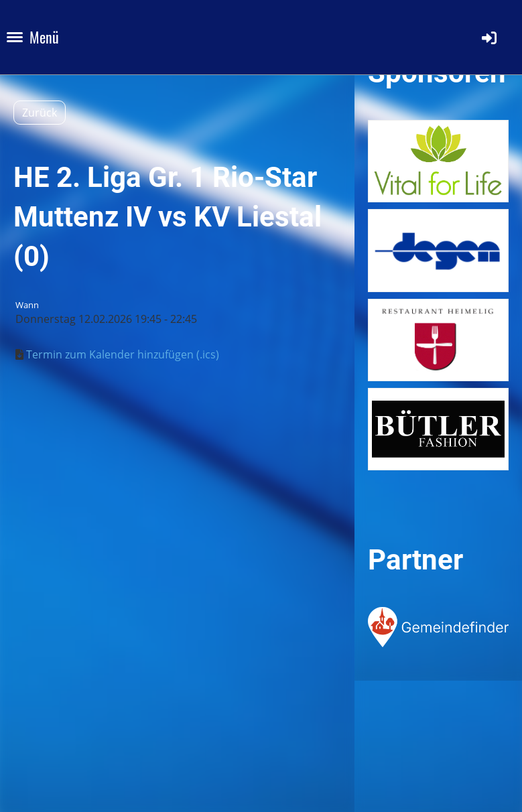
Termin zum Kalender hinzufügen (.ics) (123, 354)
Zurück (40, 113)
